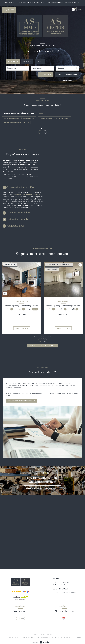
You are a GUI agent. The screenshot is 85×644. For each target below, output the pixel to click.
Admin (54, 637)
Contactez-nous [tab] (16, 226)
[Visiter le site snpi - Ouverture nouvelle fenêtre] (64, 618)
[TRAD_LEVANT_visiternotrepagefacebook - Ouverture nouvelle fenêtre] (18, 618)
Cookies (78, 637)
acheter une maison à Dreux (27, 195)
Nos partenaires (28, 637)
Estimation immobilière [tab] (20, 219)
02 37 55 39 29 (60, 589)
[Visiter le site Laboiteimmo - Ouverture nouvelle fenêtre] (46, 642)
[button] (45, 132)
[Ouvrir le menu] (9, 10)
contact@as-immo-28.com (64, 592)
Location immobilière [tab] (19, 213)
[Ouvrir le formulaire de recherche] (46, 75)
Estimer (40, 61)
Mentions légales (42, 637)
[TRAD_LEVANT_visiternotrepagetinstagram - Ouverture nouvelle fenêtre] (23, 618)
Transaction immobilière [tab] (21, 187)
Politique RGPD (66, 637)
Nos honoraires (14, 637)
